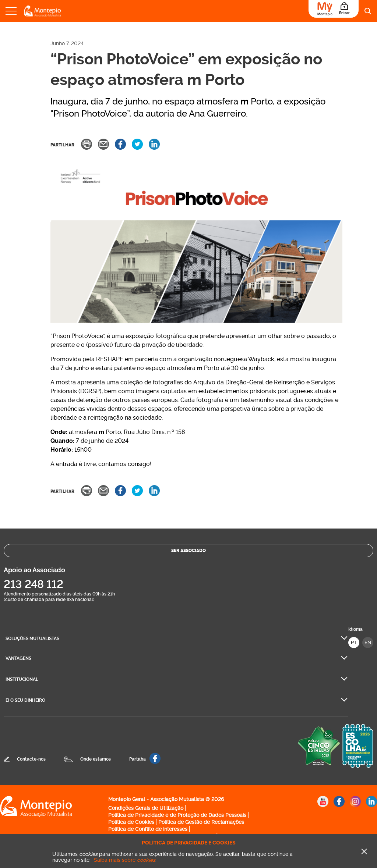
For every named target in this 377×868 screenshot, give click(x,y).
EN (368, 642)
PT (354, 642)
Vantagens (18, 658)
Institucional (22, 679)
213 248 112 (34, 584)
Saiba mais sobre (125, 860)
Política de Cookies (131, 822)
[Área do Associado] (334, 9)
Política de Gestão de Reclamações (201, 822)
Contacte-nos (31, 759)
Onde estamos (96, 759)
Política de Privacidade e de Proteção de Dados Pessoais (177, 815)
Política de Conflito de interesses (148, 829)
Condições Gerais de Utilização (146, 808)
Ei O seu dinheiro (25, 700)
